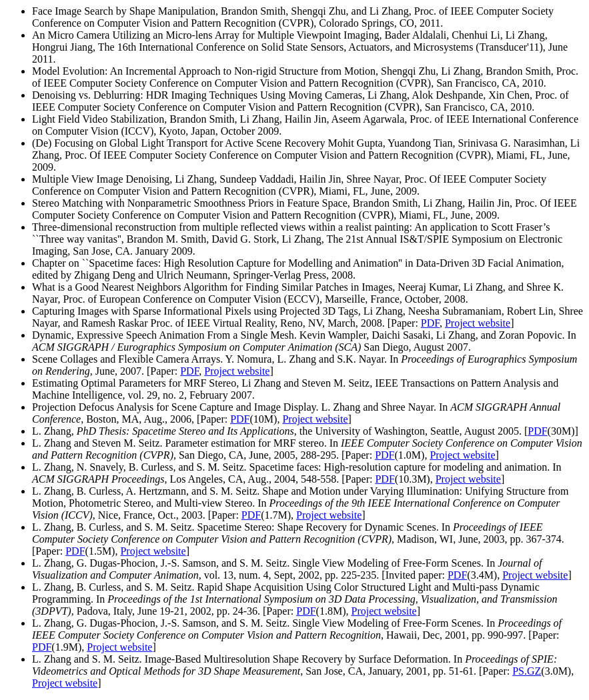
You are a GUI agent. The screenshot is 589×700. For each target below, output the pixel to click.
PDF (430, 323)
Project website (478, 323)
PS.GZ (527, 671)
